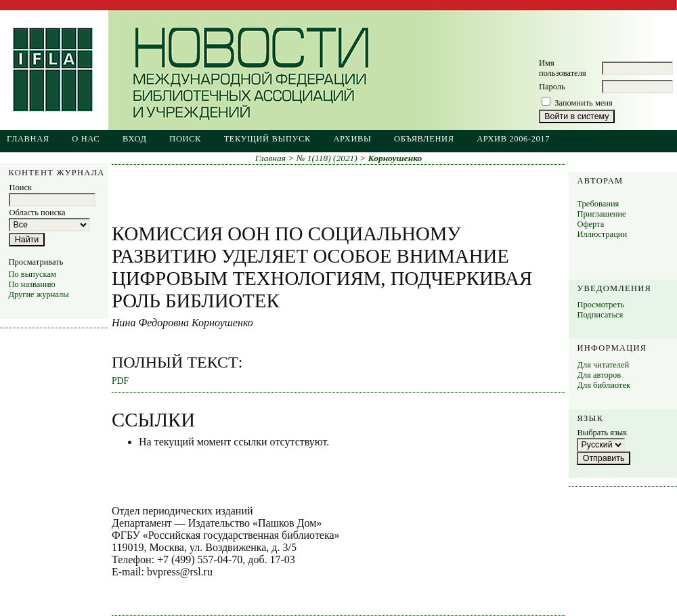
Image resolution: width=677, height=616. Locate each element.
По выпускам (32, 274)
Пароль (552, 87)
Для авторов (599, 375)
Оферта (590, 224)
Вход (135, 139)
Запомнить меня (584, 103)
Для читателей (603, 365)
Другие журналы (38, 294)
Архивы (352, 139)
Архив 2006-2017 (513, 139)
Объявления (424, 139)
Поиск (185, 139)
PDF (120, 381)
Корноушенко (395, 158)
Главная (28, 139)
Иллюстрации (602, 234)
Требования (598, 204)
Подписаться (600, 315)
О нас (86, 139)
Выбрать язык (602, 433)
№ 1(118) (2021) (327, 158)
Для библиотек (604, 385)
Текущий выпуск (267, 139)
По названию (31, 284)
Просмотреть (600, 305)
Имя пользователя (563, 68)
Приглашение (601, 214)
